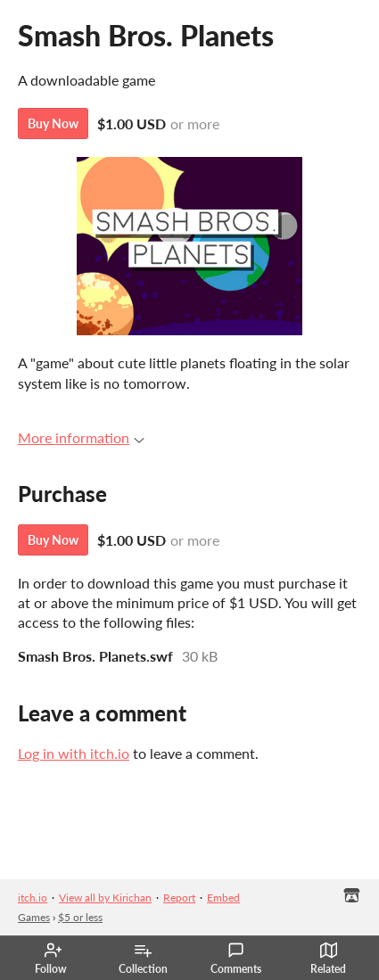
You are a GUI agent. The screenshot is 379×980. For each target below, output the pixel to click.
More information (81, 437)
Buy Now (53, 124)
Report (179, 898)
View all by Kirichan (105, 898)
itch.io (33, 898)
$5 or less (80, 917)
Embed (223, 898)
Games (34, 917)
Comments (236, 959)
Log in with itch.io (74, 753)
